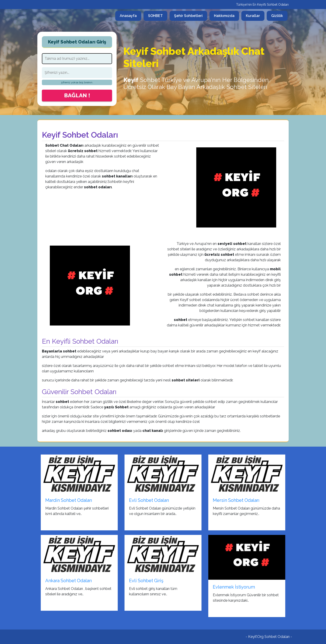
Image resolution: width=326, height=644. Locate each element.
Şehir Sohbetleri (188, 16)
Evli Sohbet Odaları (149, 500)
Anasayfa (131, 15)
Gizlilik (277, 16)
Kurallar (253, 16)
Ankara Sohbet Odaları (69, 581)
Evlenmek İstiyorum (234, 587)
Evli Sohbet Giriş (146, 581)
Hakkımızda (224, 16)
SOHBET (155, 16)
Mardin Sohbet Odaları (69, 500)
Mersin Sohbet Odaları (236, 500)
